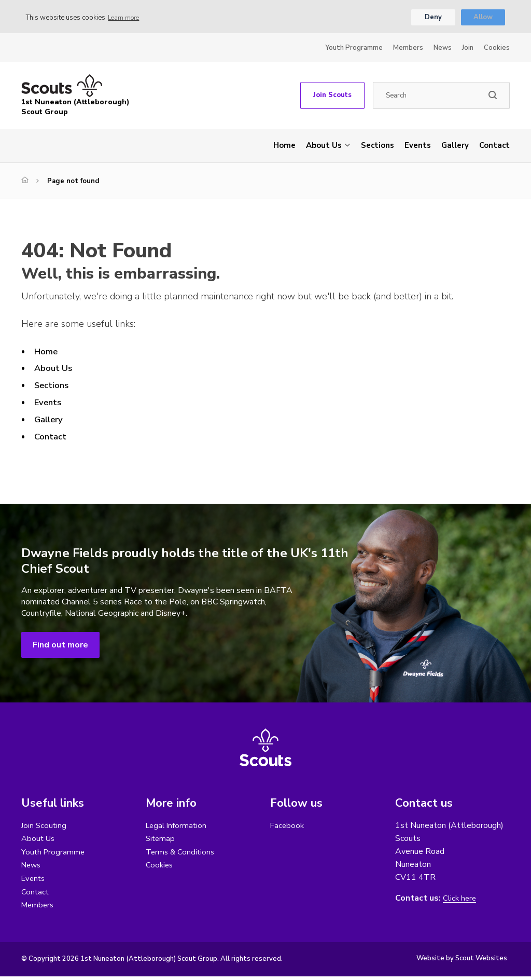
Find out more (60, 646)
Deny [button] (433, 18)
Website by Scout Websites (462, 962)
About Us (324, 147)
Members (408, 49)
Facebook (288, 827)
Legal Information (178, 827)
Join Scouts (332, 97)
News (443, 49)
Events (418, 147)
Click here (460, 900)
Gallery (455, 147)
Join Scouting (45, 827)
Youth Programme (354, 49)
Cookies (497, 49)
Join (468, 49)
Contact (494, 147)
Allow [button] (483, 18)
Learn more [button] (126, 18)
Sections (378, 147)
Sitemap (161, 840)
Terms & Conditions (181, 854)
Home (284, 147)
